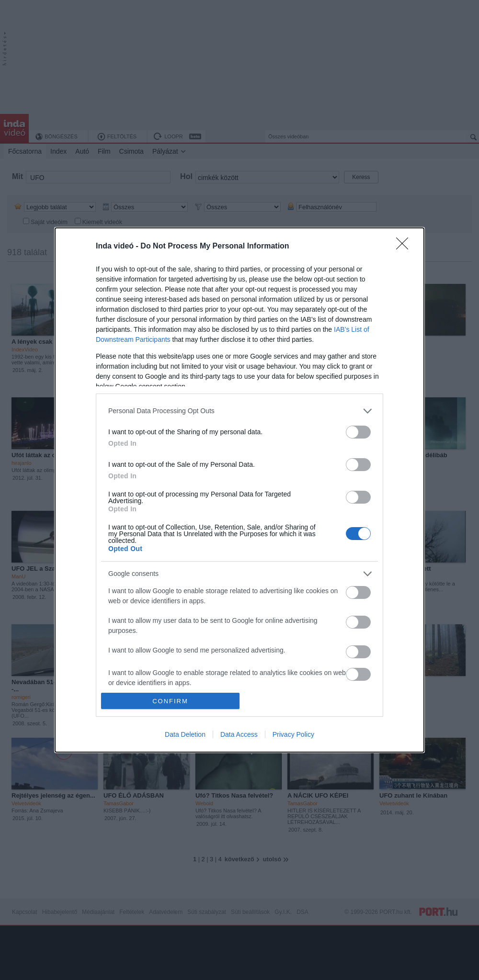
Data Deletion (185, 734)
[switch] (358, 432)
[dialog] (239, 490)
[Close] (405, 247)
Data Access (239, 734)
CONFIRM (170, 701)
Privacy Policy (293, 734)
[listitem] (239, 411)
